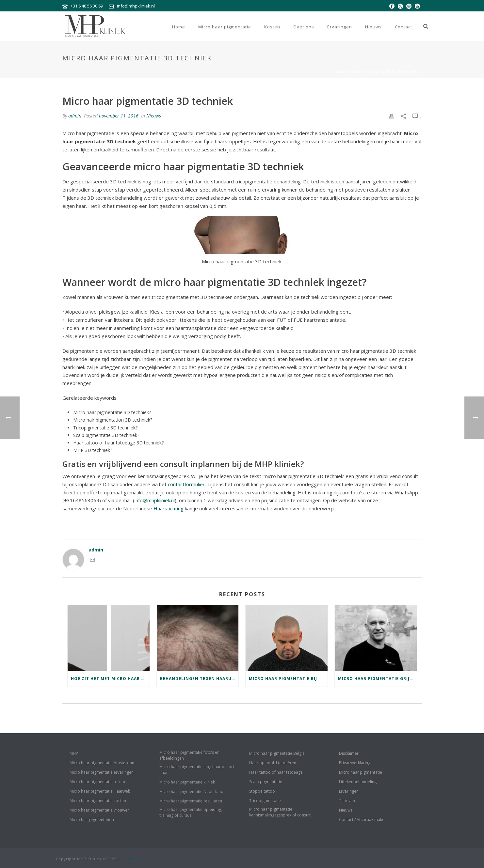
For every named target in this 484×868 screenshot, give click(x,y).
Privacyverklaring (355, 763)
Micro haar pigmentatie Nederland (191, 791)
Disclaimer (349, 753)
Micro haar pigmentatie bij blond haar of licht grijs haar (288, 679)
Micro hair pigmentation (92, 820)
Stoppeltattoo (262, 791)
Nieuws (373, 27)
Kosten (272, 27)
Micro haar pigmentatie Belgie (277, 753)
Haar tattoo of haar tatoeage (276, 772)
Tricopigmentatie (265, 801)
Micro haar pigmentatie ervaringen (102, 772)
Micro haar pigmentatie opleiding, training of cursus (191, 812)
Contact (403, 27)
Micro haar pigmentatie (225, 27)
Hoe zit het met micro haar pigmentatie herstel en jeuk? (110, 679)
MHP (74, 753)
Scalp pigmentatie (266, 782)
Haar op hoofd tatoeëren (273, 763)
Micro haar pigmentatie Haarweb (100, 791)
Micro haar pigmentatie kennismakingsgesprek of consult (280, 812)
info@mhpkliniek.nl (136, 6)
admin (75, 116)
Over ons (304, 27)
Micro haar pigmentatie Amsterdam (103, 763)
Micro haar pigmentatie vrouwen (100, 810)
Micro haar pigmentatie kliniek (187, 782)
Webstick (131, 859)
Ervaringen (340, 27)
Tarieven (347, 801)
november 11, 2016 (119, 116)
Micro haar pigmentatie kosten (98, 801)
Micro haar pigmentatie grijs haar (377, 679)
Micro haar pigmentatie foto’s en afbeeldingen (189, 755)
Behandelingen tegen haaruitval (199, 679)
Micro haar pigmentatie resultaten (191, 801)
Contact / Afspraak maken (363, 820)
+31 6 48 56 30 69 (87, 6)
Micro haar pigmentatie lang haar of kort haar (197, 770)
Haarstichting (169, 508)
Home (179, 27)
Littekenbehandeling (358, 782)
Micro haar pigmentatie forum (97, 782)
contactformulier (186, 484)
